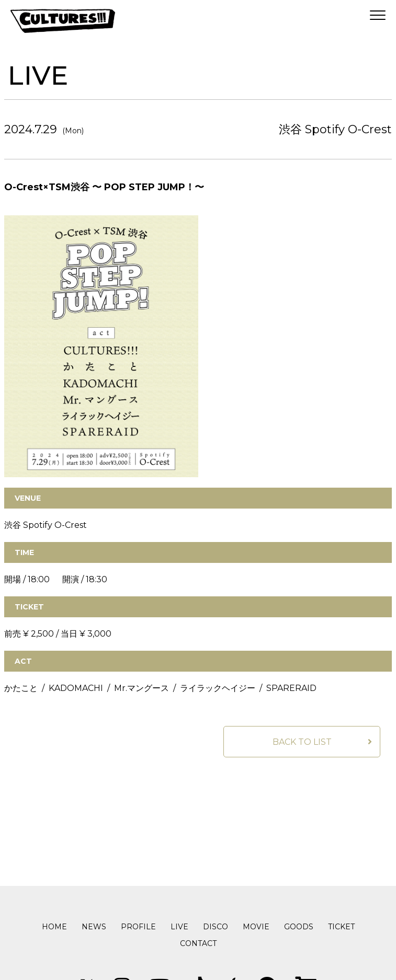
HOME (54, 927)
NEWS (94, 927)
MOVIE (256, 927)
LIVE (179, 927)
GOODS (299, 927)
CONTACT (198, 943)
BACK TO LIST (302, 742)
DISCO (216, 927)
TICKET (341, 927)
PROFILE (138, 927)
